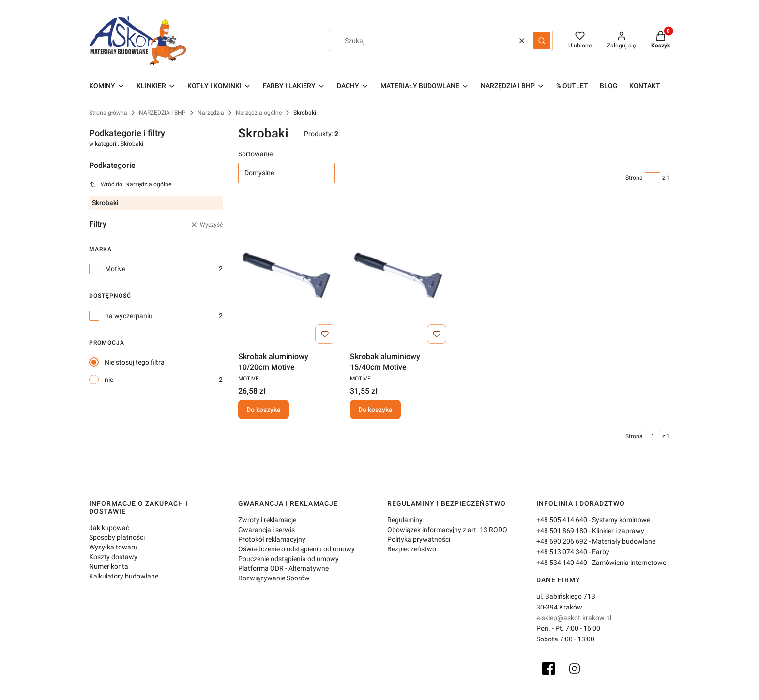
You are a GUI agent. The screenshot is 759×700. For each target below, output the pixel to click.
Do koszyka (264, 410)
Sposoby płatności (117, 537)
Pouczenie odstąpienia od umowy (288, 559)
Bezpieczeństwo (412, 549)
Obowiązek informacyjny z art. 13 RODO (447, 530)
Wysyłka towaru (113, 547)
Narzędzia (211, 113)
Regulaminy (405, 520)
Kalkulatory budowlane (124, 576)
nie (109, 380)
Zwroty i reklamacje (267, 520)
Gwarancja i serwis (266, 530)
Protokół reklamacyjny (272, 539)
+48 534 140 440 (562, 563)
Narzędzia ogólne (259, 113)
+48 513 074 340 (562, 552)
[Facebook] (548, 669)
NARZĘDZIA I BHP (162, 113)
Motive (115, 269)
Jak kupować (109, 528)
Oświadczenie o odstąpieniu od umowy (296, 549)
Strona (634, 178)
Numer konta (109, 566)
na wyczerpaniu (129, 316)
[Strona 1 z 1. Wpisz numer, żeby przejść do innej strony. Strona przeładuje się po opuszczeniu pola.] (653, 178)
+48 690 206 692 (562, 541)
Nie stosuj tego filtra (135, 362)
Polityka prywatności (419, 539)
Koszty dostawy (113, 557)
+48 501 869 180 (562, 531)
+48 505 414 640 (562, 520)
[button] (542, 41)
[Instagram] (575, 669)
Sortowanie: (256, 154)
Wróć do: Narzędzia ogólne (130, 184)
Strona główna (108, 113)
